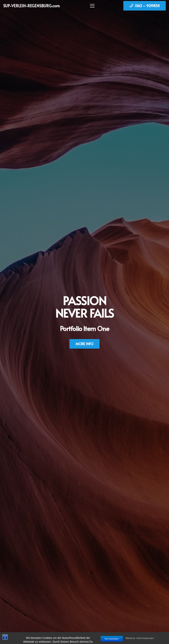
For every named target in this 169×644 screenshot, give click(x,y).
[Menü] (92, 6)
